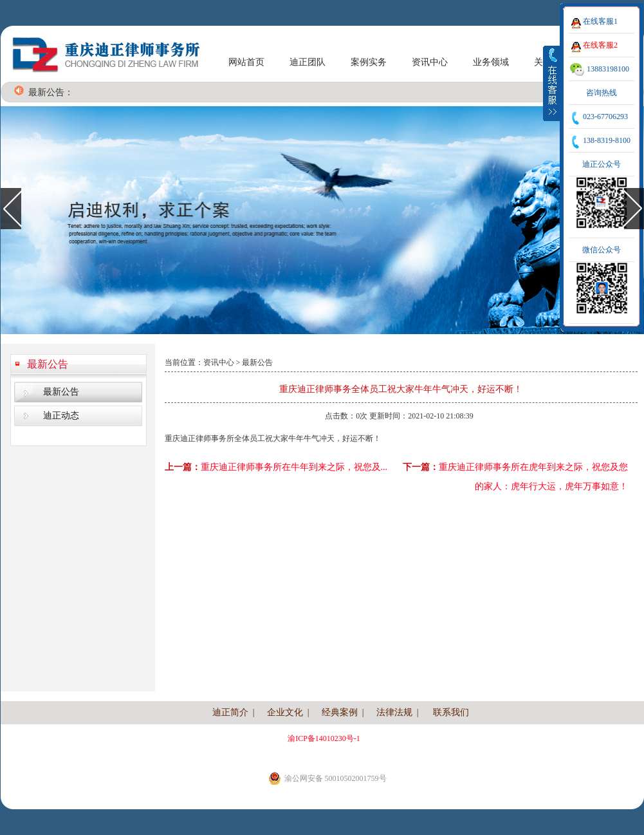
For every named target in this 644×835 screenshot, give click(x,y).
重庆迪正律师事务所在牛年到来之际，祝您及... (294, 467)
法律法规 (394, 712)
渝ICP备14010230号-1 (324, 738)
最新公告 (48, 364)
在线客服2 (600, 45)
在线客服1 (600, 21)
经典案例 (340, 712)
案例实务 (369, 62)
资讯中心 (430, 62)
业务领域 (491, 62)
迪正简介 (230, 712)
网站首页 (246, 62)
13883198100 (608, 69)
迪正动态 (61, 416)
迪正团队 (308, 62)
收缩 (552, 83)
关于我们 (552, 62)
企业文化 (285, 712)
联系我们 (451, 712)
